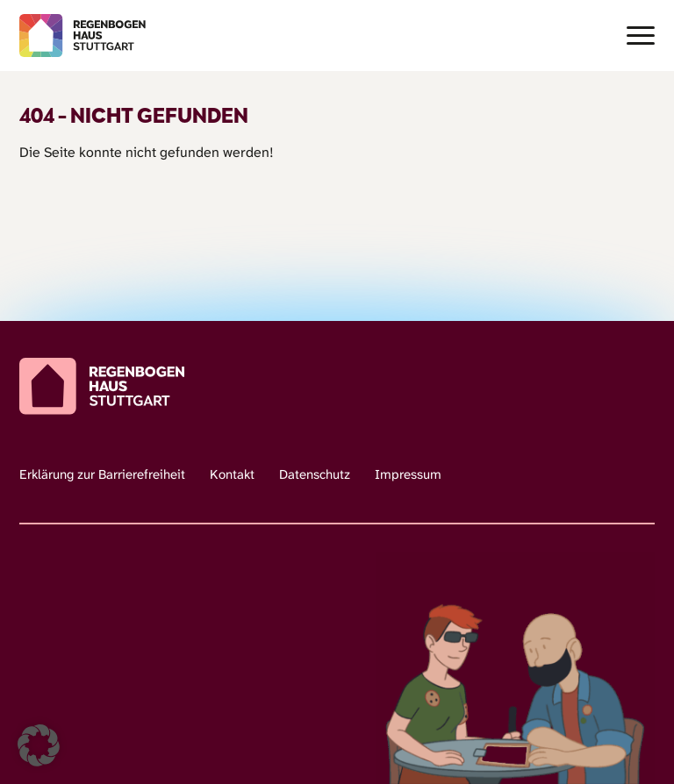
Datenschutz (315, 474)
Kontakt (232, 474)
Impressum (408, 474)
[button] (39, 745)
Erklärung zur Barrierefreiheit (102, 474)
